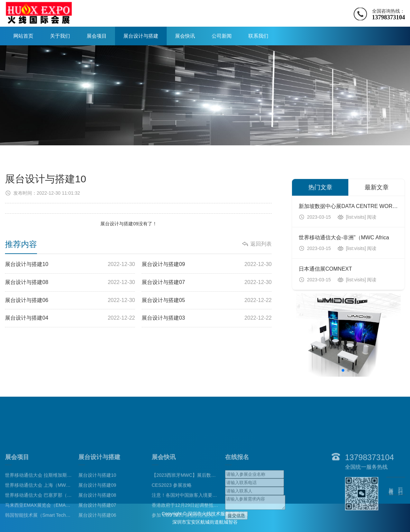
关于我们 (60, 36)
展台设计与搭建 (141, 36)
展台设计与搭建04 (70, 318)
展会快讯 (185, 36)
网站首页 (23, 36)
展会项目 (97, 36)
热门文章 (320, 187)
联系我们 (258, 36)
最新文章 (377, 187)
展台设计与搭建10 (70, 264)
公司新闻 (222, 36)
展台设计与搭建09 (119, 224)
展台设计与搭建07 (207, 282)
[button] (343, 370)
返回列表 (261, 244)
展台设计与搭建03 (207, 318)
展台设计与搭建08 (70, 282)
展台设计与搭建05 (207, 300)
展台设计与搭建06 (70, 300)
